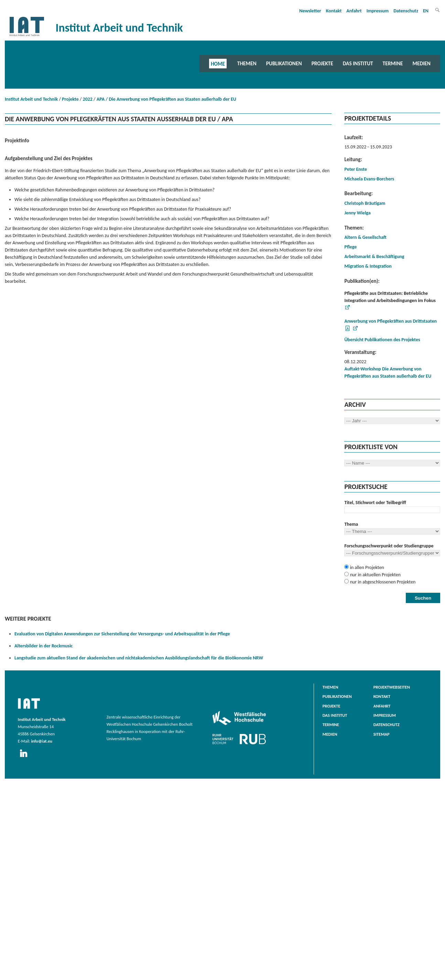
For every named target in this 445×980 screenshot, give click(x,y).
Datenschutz (406, 11)
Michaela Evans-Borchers (369, 179)
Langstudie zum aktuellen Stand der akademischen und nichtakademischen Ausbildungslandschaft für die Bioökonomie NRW (139, 658)
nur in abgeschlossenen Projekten (382, 582)
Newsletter (310, 11)
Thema (351, 524)
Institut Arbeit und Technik (31, 99)
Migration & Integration (368, 266)
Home (218, 63)
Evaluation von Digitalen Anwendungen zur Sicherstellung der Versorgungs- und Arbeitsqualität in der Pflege (122, 634)
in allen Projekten (366, 567)
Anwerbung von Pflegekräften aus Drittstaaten (390, 321)
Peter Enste (356, 169)
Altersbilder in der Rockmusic (44, 646)
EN (426, 11)
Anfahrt (354, 11)
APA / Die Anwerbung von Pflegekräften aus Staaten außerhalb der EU (166, 99)
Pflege (350, 247)
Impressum (378, 11)
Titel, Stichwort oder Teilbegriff (375, 503)
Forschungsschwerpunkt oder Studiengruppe (389, 546)
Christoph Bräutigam (365, 203)
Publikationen (284, 63)
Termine (393, 63)
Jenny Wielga (357, 213)
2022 (88, 99)
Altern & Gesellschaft (365, 237)
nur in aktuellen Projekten (375, 575)
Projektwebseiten (392, 687)
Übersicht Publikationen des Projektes (382, 340)
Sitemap (382, 734)
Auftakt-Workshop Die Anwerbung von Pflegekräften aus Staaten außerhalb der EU (388, 372)
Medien (422, 63)
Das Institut (358, 63)
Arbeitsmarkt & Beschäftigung (374, 257)
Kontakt (334, 11)
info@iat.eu (42, 741)
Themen (247, 63)
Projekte (322, 63)
